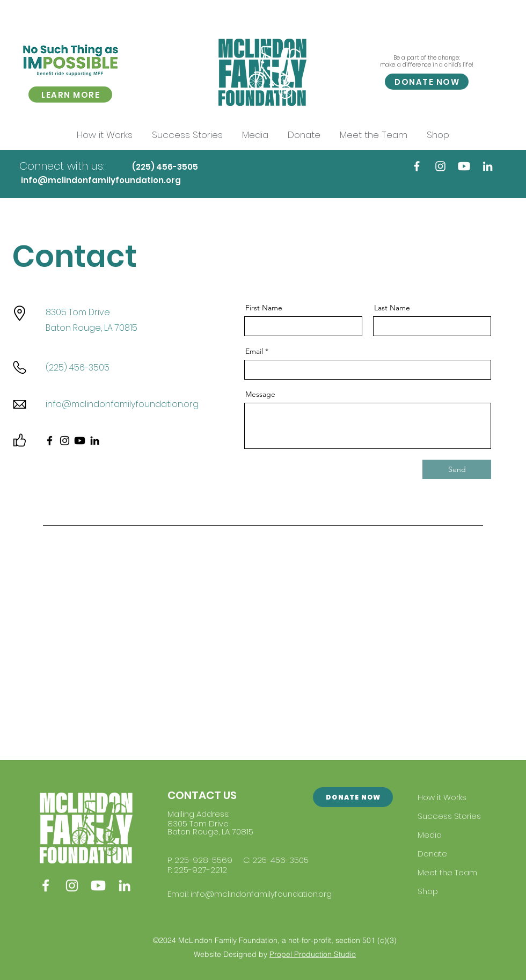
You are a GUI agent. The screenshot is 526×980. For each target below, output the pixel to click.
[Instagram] (440, 166)
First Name (264, 308)
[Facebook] (417, 166)
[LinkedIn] (488, 166)
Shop (428, 891)
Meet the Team (447, 872)
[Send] (457, 469)
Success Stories (449, 816)
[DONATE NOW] (427, 82)
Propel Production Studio (313, 954)
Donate (432, 854)
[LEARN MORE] (70, 95)
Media (430, 835)
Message (260, 394)
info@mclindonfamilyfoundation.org (101, 180)
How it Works (442, 797)
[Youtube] (464, 166)
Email (254, 351)
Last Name (392, 308)
